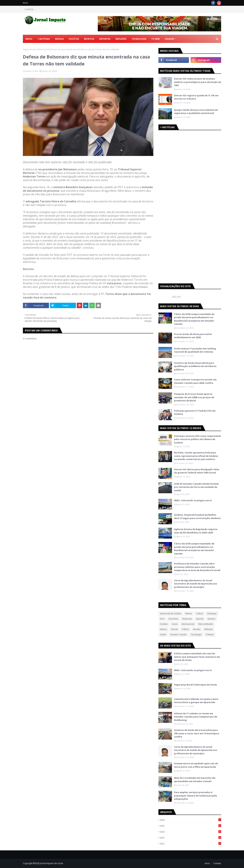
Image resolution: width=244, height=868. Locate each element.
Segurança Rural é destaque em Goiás (195, 685)
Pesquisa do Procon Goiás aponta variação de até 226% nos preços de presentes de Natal (194, 397)
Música (163, 629)
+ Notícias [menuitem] (44, 39)
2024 (190, 832)
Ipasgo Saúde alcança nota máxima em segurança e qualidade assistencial (196, 112)
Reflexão (209, 629)
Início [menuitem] (29, 39)
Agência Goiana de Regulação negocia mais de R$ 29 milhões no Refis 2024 (196, 531)
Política (185, 629)
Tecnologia (196, 635)
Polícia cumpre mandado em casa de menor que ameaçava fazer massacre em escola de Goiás (197, 657)
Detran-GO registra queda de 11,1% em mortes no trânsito (196, 97)
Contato (217, 863)
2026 (190, 820)
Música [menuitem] (59, 39)
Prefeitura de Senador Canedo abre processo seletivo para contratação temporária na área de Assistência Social (197, 567)
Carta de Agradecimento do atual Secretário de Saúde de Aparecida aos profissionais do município (196, 584)
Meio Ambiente (206, 624)
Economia (173, 619)
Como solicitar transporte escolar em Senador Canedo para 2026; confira (195, 381)
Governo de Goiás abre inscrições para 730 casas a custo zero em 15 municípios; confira (197, 733)
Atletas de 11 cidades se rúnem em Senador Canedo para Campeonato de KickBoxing (196, 717)
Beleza (189, 613)
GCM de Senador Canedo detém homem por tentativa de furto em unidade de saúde (196, 487)
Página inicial (29, 49)
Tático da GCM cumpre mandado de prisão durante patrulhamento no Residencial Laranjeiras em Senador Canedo (194, 319)
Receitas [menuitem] (89, 39)
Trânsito (210, 635)
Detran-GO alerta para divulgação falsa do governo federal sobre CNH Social (197, 471)
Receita (197, 629)
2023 (190, 838)
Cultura (200, 613)
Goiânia (164, 624)
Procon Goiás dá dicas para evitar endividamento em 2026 (193, 336)
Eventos (211, 619)
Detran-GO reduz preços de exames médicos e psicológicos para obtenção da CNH (198, 82)
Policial (174, 629)
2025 (190, 826)
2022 (190, 844)
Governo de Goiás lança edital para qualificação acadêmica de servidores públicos (195, 366)
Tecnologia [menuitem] (139, 39)
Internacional (188, 624)
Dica (162, 619)
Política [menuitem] (74, 39)
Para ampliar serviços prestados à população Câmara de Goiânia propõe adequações (195, 796)
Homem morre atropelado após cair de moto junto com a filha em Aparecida (196, 765)
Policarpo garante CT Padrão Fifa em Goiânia (195, 412)
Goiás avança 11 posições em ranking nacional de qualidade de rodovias (195, 350)
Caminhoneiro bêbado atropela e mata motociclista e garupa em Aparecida (196, 701)
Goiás (175, 624)
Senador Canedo (178, 635)
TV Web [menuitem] (155, 39)
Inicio (25, 3)
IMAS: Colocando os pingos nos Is (193, 500)
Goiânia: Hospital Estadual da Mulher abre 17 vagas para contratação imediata (197, 516)
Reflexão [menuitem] (121, 39)
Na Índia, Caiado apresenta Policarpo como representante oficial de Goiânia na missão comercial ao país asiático (196, 456)
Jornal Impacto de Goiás (51, 863)
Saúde (163, 635)
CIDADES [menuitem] (169, 39)
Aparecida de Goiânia (171, 613)
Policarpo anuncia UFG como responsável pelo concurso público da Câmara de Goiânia (197, 439)
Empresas (187, 619)
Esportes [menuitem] (105, 39)
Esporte (200, 619)
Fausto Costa (32, 71)
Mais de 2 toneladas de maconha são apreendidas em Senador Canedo (195, 780)
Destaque (212, 613)
